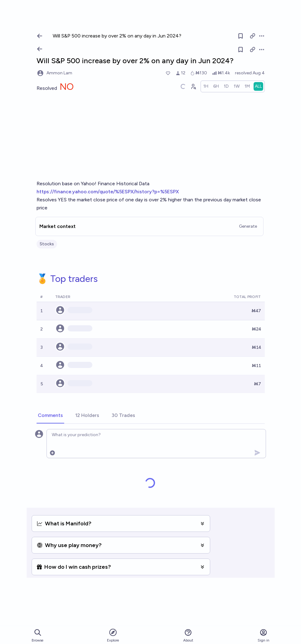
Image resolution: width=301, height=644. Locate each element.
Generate (248, 226)
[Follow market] (241, 50)
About (188, 635)
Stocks (47, 244)
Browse (38, 635)
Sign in (263, 635)
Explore (113, 635)
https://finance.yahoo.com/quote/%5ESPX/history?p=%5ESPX (108, 192)
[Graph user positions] (193, 86)
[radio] (206, 86)
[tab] (50, 416)
